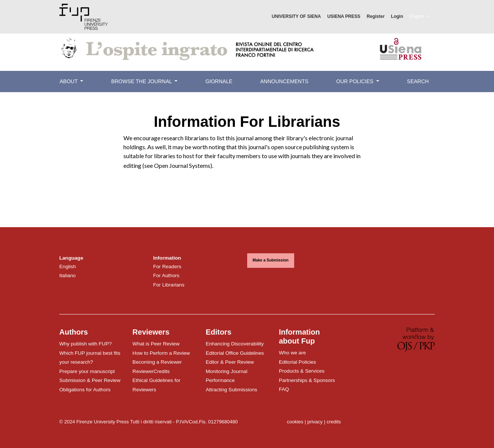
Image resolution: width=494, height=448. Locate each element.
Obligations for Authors (85, 390)
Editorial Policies (298, 362)
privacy (315, 422)
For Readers (167, 267)
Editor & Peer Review (230, 362)
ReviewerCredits (151, 371)
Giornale (219, 81)
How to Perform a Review (161, 353)
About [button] (69, 81)
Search (418, 81)
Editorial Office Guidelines (235, 353)
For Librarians (169, 285)
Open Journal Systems (182, 165)
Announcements (284, 81)
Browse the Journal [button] (142, 81)
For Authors (166, 275)
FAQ (284, 389)
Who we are (292, 353)
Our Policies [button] (355, 81)
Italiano (67, 275)
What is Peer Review (156, 344)
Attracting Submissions (232, 390)
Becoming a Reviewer (157, 362)
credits (334, 422)
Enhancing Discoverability (235, 344)
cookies (295, 422)
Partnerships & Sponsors (307, 380)
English (422, 16)
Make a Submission (271, 260)
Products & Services (302, 371)
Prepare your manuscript (87, 371)
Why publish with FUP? (86, 344)
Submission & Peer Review (90, 380)
